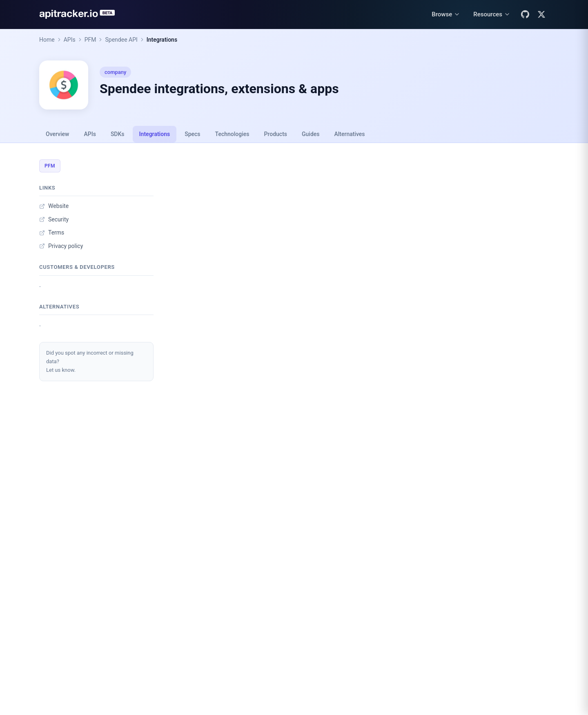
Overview (57, 134)
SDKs (118, 134)
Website (54, 206)
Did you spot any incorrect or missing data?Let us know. (90, 361)
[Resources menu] (492, 15)
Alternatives (349, 134)
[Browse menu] (446, 15)
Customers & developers (77, 267)
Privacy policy (61, 246)
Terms (52, 232)
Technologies (232, 134)
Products (276, 134)
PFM (90, 40)
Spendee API (121, 40)
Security (54, 219)
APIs (70, 40)
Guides (311, 134)
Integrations (162, 40)
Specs (192, 134)
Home (47, 40)
